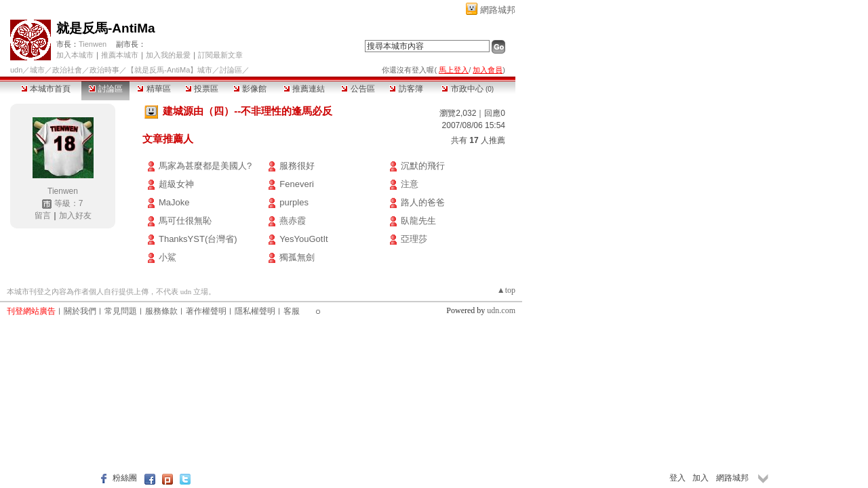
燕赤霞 (293, 221)
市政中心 (468, 89)
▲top (506, 290)
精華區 (154, 89)
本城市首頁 (46, 89)
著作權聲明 (206, 311)
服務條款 (161, 311)
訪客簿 (406, 89)
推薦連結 (304, 89)
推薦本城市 (120, 55)
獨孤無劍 (297, 257)
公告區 (358, 89)
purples (294, 202)
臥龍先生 (418, 221)
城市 (37, 70)
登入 (677, 478)
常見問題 (121, 311)
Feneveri (297, 184)
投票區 (202, 89)
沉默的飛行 (423, 166)
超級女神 (176, 184)
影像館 (250, 89)
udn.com (501, 310)
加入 (701, 478)
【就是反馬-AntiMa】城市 (170, 70)
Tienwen (93, 44)
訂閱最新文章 (220, 55)
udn (16, 70)
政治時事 (104, 70)
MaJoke (174, 202)
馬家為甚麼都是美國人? (205, 166)
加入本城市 (75, 55)
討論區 (105, 89)
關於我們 (80, 311)
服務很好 (297, 166)
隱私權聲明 (255, 311)
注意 (410, 184)
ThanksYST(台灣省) (198, 239)
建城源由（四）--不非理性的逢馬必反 (248, 111)
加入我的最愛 (168, 55)
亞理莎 (414, 239)
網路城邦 (498, 10)
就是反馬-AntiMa (106, 28)
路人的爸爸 (423, 202)
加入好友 (75, 216)
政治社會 (67, 70)
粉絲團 (125, 478)
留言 (43, 216)
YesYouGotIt (303, 239)
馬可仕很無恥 (185, 221)
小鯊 (167, 257)
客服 (292, 311)
